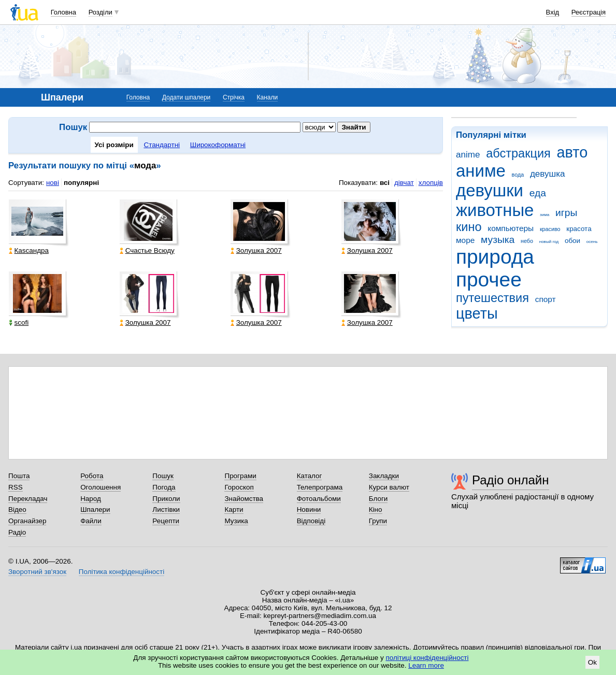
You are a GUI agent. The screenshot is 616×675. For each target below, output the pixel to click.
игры (566, 213)
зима (545, 215)
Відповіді (311, 521)
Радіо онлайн (511, 480)
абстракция (518, 153)
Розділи (101, 12)
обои (572, 241)
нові (53, 183)
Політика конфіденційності (121, 572)
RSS (16, 487)
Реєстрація (589, 12)
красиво (550, 229)
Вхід (553, 12)
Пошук (163, 476)
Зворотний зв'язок (37, 572)
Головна (63, 12)
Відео (17, 509)
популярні (81, 183)
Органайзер (27, 521)
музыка (498, 240)
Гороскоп (239, 487)
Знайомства (244, 499)
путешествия (492, 298)
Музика (236, 521)
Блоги (378, 499)
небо (527, 241)
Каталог (310, 476)
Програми (240, 476)
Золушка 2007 (256, 250)
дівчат (404, 183)
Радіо (17, 532)
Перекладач (28, 499)
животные (495, 210)
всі (385, 183)
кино (469, 227)
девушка (548, 174)
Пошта (19, 476)
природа (495, 257)
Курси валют (389, 487)
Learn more (426, 665)
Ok (592, 662)
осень (592, 242)
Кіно (376, 509)
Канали (268, 97)
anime (468, 155)
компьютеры (511, 228)
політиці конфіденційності (427, 658)
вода (518, 175)
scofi (19, 322)
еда (538, 193)
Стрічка (234, 97)
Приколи (166, 499)
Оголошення (101, 487)
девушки (490, 190)
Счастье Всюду (147, 250)
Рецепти (166, 521)
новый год (549, 242)
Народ (91, 499)
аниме (481, 171)
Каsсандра (29, 250)
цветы (477, 313)
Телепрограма (320, 487)
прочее (489, 279)
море (465, 240)
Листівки (166, 509)
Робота (92, 476)
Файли (91, 521)
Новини (309, 509)
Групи (378, 521)
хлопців (431, 183)
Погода (164, 487)
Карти (234, 509)
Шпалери (95, 509)
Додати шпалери (186, 97)
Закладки (384, 476)
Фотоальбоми (319, 499)
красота (579, 229)
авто (572, 152)
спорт (546, 299)
